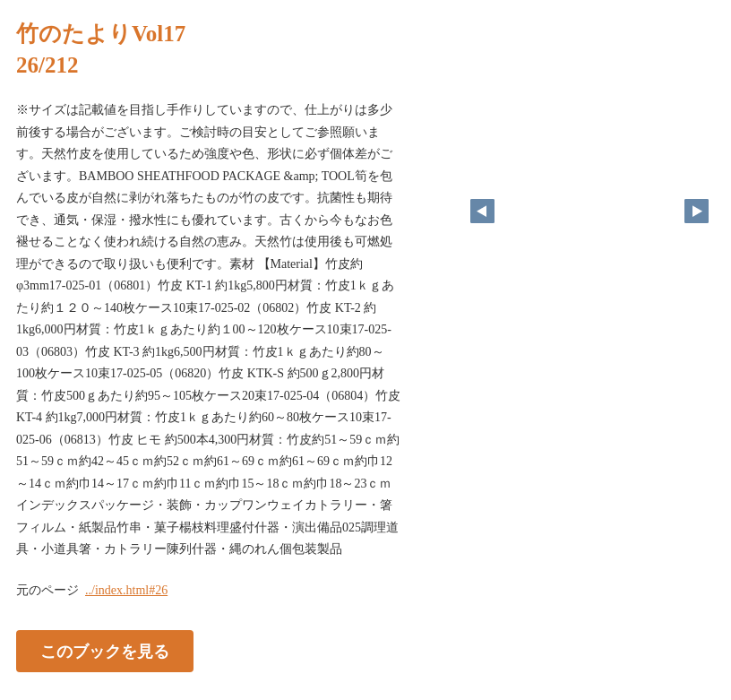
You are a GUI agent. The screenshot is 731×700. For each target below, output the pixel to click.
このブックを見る (105, 651)
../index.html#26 (126, 590)
